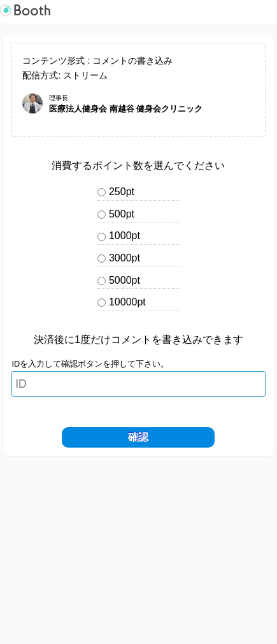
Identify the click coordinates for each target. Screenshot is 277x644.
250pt (122, 192)
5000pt (124, 280)
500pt (122, 214)
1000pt (124, 236)
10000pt (127, 302)
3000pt (124, 258)
